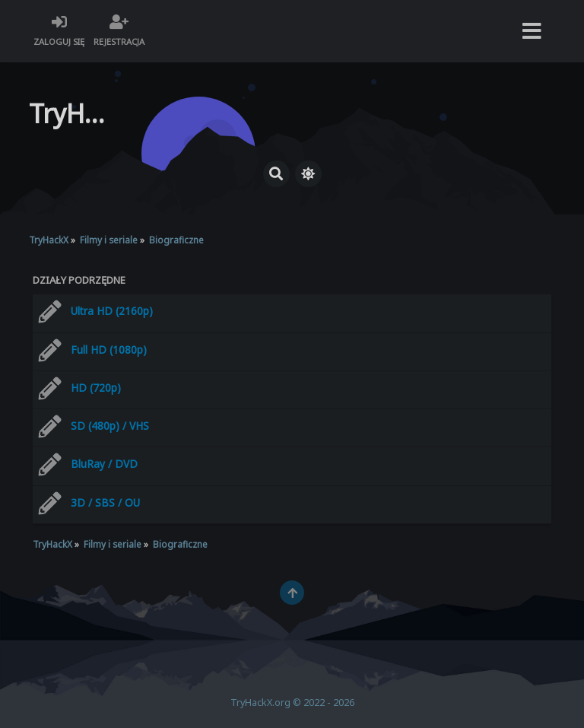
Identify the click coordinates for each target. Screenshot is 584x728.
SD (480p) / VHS (110, 426)
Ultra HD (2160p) (112, 311)
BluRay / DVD (104, 464)
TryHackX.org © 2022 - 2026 (292, 703)
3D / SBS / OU (105, 502)
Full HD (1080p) (109, 350)
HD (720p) (96, 388)
